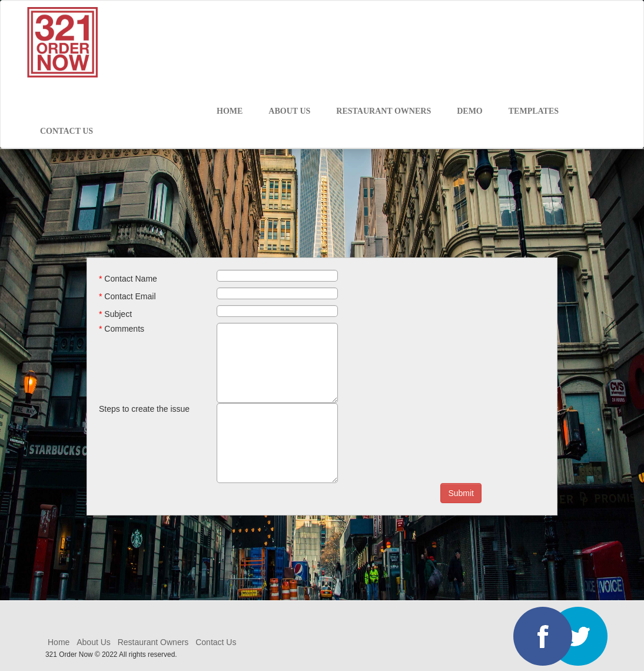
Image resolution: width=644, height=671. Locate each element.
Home (60, 642)
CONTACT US (67, 131)
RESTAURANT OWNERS (384, 111)
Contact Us (216, 642)
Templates (534, 111)
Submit (461, 493)
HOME (230, 111)
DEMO (470, 111)
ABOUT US (289, 111)
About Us (94, 642)
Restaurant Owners (153, 642)
